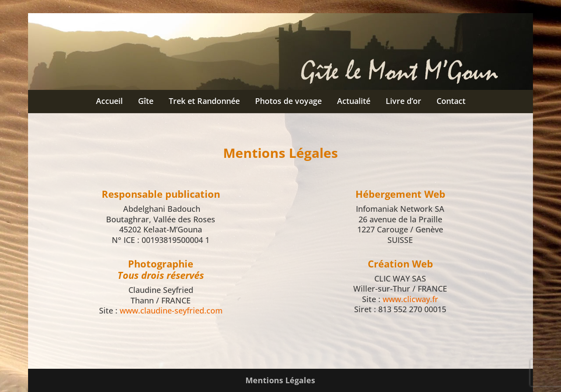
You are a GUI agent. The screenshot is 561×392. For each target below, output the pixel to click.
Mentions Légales (280, 380)
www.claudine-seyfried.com (171, 310)
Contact (451, 101)
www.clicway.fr (410, 299)
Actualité (354, 101)
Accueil (109, 101)
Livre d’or (403, 101)
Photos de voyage (288, 101)
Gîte (146, 101)
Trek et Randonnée (204, 101)
